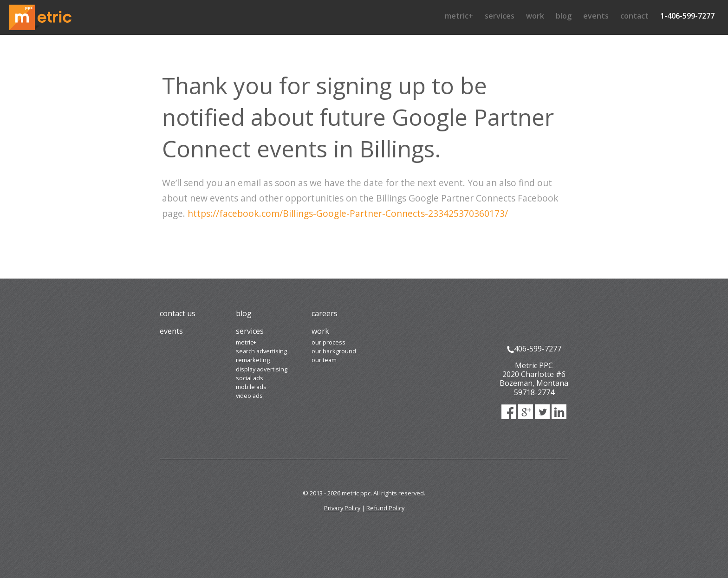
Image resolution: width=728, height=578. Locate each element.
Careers (325, 313)
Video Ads (249, 396)
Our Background (334, 351)
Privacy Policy (342, 508)
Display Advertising (262, 369)
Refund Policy (385, 508)
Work (535, 16)
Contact (634, 16)
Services (500, 16)
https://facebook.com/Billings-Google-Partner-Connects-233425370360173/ (348, 213)
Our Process (328, 342)
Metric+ (459, 16)
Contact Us (178, 313)
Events (596, 16)
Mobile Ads (251, 387)
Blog (564, 16)
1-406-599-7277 (687, 16)
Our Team (324, 360)
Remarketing (253, 360)
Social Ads (250, 378)
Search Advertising (261, 351)
